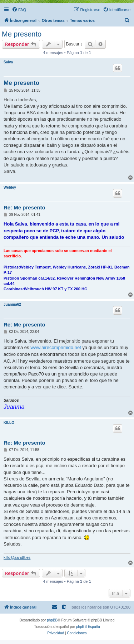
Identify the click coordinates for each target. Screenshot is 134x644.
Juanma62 (12, 304)
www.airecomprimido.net (56, 347)
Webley (10, 187)
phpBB (52, 620)
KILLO (9, 423)
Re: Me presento (24, 207)
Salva (8, 62)
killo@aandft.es (17, 557)
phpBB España (88, 627)
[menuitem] (19, 10)
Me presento (22, 34)
